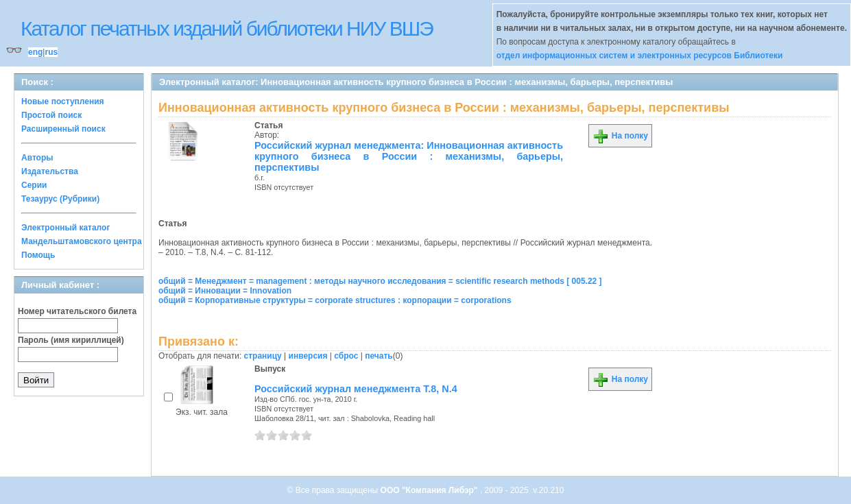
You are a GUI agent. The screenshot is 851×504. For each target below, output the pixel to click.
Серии (34, 185)
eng (35, 52)
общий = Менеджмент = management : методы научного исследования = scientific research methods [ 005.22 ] (380, 281)
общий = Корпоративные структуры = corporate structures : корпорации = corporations (335, 300)
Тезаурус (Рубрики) (60, 199)
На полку (620, 136)
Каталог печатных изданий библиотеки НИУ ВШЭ (227, 28)
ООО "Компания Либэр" (430, 490)
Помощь (38, 255)
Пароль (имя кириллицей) (71, 340)
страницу (263, 356)
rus (51, 52)
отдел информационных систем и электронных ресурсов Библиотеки (640, 56)
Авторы (37, 158)
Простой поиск (51, 115)
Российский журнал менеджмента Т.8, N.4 (356, 389)
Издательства (50, 171)
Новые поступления (63, 101)
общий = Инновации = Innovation (225, 291)
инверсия (308, 356)
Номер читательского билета (77, 311)
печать (379, 356)
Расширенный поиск (63, 129)
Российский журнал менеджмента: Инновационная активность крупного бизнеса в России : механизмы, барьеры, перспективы (409, 156)
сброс (346, 356)
